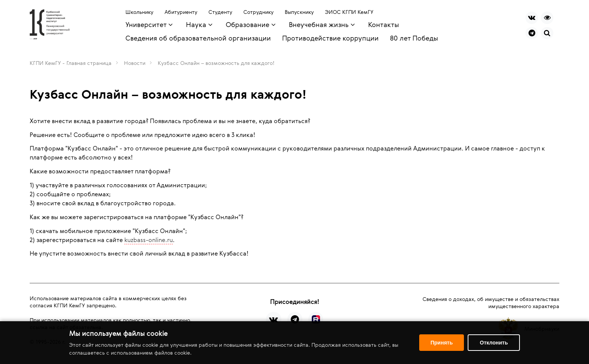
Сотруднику (258, 12)
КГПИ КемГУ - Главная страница (71, 63)
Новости (135, 63)
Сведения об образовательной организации (198, 38)
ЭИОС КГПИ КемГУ (349, 12)
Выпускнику (299, 12)
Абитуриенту (181, 12)
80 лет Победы (414, 38)
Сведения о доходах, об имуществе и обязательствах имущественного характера (491, 302)
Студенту (220, 12)
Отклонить (494, 343)
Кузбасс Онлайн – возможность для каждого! (216, 63)
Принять (442, 343)
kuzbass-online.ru (149, 240)
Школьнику (139, 12)
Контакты (384, 24)
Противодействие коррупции (330, 38)
